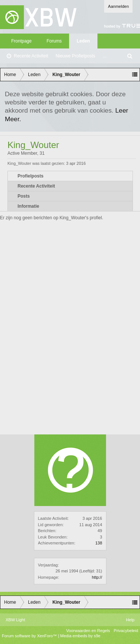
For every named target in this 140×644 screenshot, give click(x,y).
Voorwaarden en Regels (88, 631)
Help (130, 620)
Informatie (28, 206)
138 (99, 543)
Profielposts (30, 176)
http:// (97, 577)
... (105, 56)
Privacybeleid (126, 631)
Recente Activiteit (31, 56)
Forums (54, 41)
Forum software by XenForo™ (30, 636)
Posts (24, 196)
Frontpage (21, 41)
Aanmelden (118, 6)
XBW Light (15, 620)
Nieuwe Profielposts (75, 56)
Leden (83, 41)
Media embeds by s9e (80, 636)
